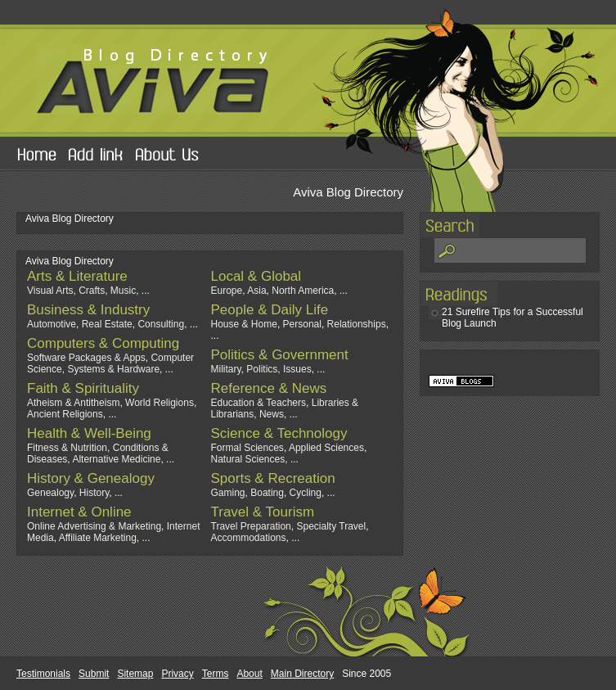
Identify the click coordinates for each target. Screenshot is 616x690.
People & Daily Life (270, 310)
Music (123, 291)
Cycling (306, 493)
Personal (302, 324)
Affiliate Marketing (98, 538)
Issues (297, 369)
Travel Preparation (251, 526)
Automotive (52, 324)
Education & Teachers (259, 403)
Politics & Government (280, 355)
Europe (227, 291)
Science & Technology (279, 433)
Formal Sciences (247, 448)
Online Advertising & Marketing (94, 526)
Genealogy (50, 493)
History (94, 493)
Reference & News (269, 388)
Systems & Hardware (113, 369)
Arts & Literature (77, 276)
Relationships (357, 324)
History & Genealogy (91, 478)
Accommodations (249, 538)
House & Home (244, 324)
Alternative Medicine (116, 459)
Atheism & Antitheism (73, 403)
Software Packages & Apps (86, 358)
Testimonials (43, 674)
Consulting (161, 324)
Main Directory (302, 674)
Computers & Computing (103, 343)
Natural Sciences (248, 459)
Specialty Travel (331, 526)
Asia (256, 291)
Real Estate (107, 324)
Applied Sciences (326, 448)
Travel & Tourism (263, 512)
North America (303, 291)
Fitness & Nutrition (67, 448)
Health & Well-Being (89, 433)
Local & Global (256, 276)
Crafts (92, 291)
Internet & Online (79, 512)
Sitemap (135, 674)
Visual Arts (50, 291)
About (249, 674)
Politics (262, 369)
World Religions (160, 403)
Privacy (177, 674)
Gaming (228, 493)
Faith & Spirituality (83, 388)
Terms (216, 674)
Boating (267, 493)
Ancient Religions (65, 414)
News (272, 414)
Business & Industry (88, 310)
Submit (94, 674)
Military (226, 369)
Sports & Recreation (273, 478)
